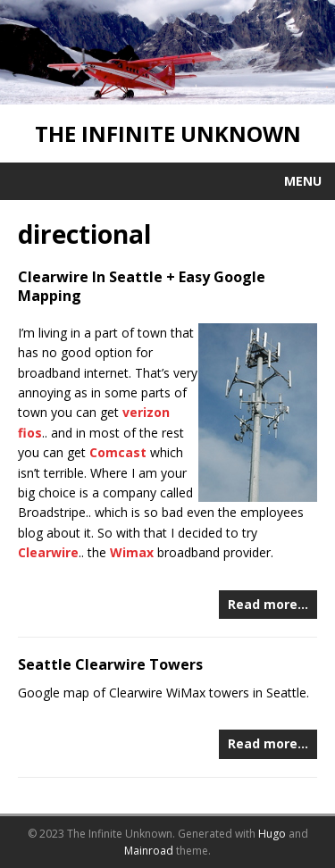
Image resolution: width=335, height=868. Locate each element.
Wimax (132, 552)
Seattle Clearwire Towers (110, 664)
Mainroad (149, 851)
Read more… (268, 604)
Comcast (118, 452)
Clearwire (48, 552)
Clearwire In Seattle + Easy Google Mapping (142, 286)
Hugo (272, 834)
